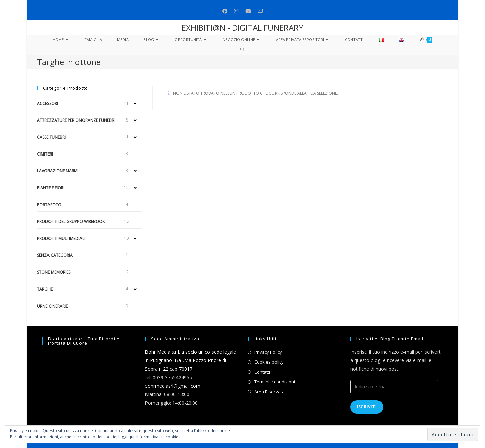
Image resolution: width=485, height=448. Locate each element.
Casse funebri (51, 137)
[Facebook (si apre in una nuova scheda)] (225, 11)
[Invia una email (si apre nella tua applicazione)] (260, 11)
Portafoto (49, 205)
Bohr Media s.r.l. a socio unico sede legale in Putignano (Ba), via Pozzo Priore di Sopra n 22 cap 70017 (190, 360)
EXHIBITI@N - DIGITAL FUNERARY (243, 27)
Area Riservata (269, 392)
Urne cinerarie (52, 306)
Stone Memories (54, 272)
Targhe (45, 289)
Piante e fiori (51, 188)
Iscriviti (367, 407)
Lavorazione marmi (58, 171)
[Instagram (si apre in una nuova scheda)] (236, 11)
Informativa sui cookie (157, 437)
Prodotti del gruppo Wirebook (71, 222)
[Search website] (242, 50)
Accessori (47, 104)
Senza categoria (55, 255)
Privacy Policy (268, 352)
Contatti (262, 372)
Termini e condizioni (275, 382)
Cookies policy (269, 362)
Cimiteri (45, 154)
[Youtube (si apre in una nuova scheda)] (248, 11)
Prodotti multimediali (61, 238)
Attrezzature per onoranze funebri (76, 120)
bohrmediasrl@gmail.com (173, 386)
